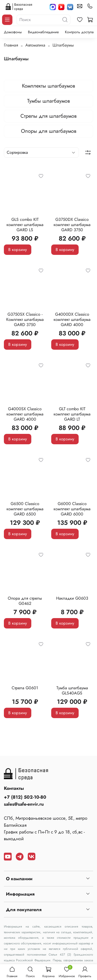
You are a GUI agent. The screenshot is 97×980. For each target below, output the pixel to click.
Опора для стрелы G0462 (25, 601)
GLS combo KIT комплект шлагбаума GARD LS (25, 225)
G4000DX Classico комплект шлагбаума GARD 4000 (72, 319)
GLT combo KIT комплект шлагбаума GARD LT (72, 414)
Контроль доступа (79, 32)
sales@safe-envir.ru (24, 804)
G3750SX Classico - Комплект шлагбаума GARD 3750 (25, 319)
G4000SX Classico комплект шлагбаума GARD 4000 (25, 414)
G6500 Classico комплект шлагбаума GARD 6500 (25, 509)
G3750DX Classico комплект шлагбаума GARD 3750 (72, 225)
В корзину (18, 250)
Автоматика (35, 45)
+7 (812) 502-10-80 (25, 797)
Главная (11, 45)
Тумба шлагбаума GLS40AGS (72, 690)
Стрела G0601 (25, 688)
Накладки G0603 (72, 598)
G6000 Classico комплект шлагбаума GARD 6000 (72, 509)
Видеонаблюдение (43, 32)
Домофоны (13, 32)
